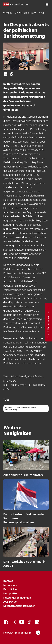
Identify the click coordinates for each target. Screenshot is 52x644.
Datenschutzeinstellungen (19, 606)
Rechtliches (10, 589)
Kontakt (8, 581)
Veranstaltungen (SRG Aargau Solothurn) (20, 409)
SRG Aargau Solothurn (25, 13)
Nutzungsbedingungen (17, 598)
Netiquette (10, 593)
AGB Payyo (10, 602)
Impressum (10, 585)
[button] (47, 4)
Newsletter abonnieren (22, 633)
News (41, 13)
